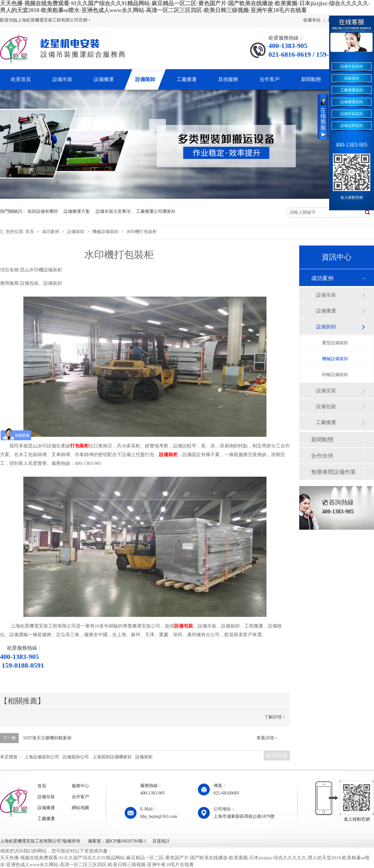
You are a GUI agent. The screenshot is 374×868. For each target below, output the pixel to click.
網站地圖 (80, 808)
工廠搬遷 (326, 422)
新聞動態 (322, 440)
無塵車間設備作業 (333, 472)
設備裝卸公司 (76, 757)
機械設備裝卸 (106, 232)
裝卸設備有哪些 (43, 211)
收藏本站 (312, 20)
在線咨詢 (352, 78)
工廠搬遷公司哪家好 (156, 211)
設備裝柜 (168, 455)
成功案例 (51, 232)
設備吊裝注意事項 (113, 211)
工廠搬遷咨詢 (352, 90)
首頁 (30, 232)
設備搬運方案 (77, 211)
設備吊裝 (326, 295)
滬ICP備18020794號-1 (126, 841)
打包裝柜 (79, 446)
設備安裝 (326, 391)
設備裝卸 (76, 232)
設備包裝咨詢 (352, 126)
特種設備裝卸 (335, 375)
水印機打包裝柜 (141, 232)
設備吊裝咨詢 (352, 66)
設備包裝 (184, 626)
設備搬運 (326, 311)
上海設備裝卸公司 (42, 757)
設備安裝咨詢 (352, 114)
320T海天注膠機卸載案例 (47, 738)
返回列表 (277, 756)
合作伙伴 (322, 456)
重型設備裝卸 (335, 343)
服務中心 (80, 786)
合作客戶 (80, 797)
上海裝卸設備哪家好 (112, 757)
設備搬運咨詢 (352, 102)
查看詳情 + (267, 738)
